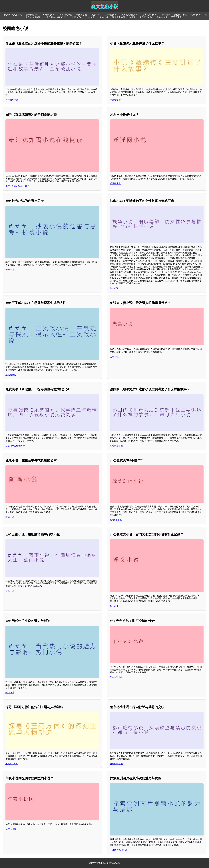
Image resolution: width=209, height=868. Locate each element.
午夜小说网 (11, 829)
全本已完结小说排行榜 (55, 17)
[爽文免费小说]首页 (13, 15)
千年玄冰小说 (116, 677)
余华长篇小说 (32, 15)
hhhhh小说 (103, 17)
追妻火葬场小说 (150, 15)
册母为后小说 (116, 446)
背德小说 (90, 17)
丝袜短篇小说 (111, 15)
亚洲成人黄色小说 (130, 15)
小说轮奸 (166, 15)
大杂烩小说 (162, 17)
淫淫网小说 (115, 183)
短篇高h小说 (76, 17)
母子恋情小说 (146, 17)
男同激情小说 (49, 15)
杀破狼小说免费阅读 (15, 446)
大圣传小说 (196, 15)
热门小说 (10, 692)
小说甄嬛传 (115, 100)
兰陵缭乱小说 (12, 100)
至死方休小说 (12, 764)
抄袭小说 (10, 270)
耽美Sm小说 (116, 520)
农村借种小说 (180, 15)
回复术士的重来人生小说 (124, 17)
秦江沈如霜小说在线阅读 (17, 186)
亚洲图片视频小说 (118, 850)
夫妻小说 (114, 357)
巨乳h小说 (96, 15)
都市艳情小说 (116, 764)
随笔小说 (10, 517)
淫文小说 (114, 606)
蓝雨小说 (10, 591)
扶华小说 (114, 288)
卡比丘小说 (81, 15)
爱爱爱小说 (176, 17)
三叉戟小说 (11, 375)
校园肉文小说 (66, 15)
